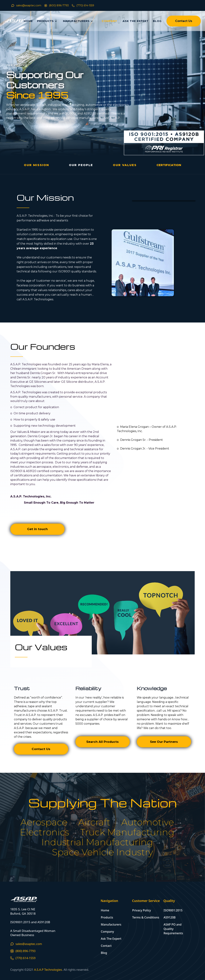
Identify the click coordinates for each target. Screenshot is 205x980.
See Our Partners (164, 742)
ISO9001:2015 (173, 910)
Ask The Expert (111, 939)
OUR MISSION (36, 165)
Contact (106, 946)
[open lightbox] (169, 165)
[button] (48, 21)
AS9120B (170, 917)
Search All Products (102, 742)
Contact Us (184, 21)
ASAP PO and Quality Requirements (173, 929)
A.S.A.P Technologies (48, 970)
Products (107, 917)
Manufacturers (111, 924)
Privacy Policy (142, 910)
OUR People (81, 165)
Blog (104, 953)
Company (107, 932)
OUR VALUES (125, 165)
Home (105, 910)
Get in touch (37, 529)
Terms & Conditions (146, 917)
